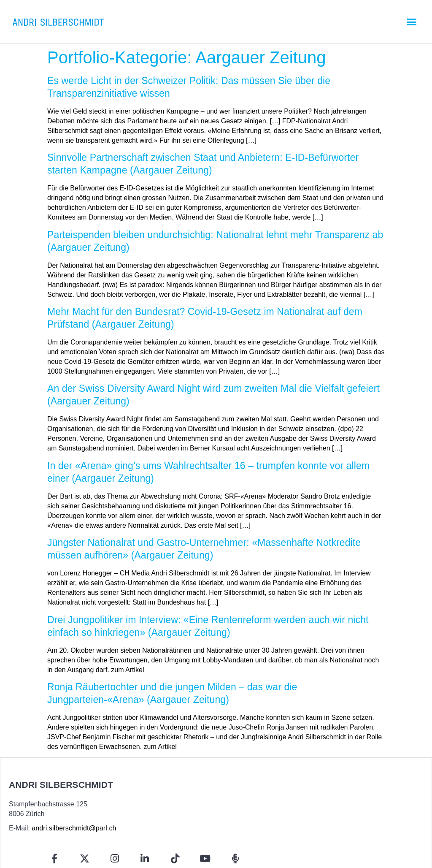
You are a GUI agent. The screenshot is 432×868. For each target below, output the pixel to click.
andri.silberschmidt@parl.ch (74, 828)
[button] (411, 22)
